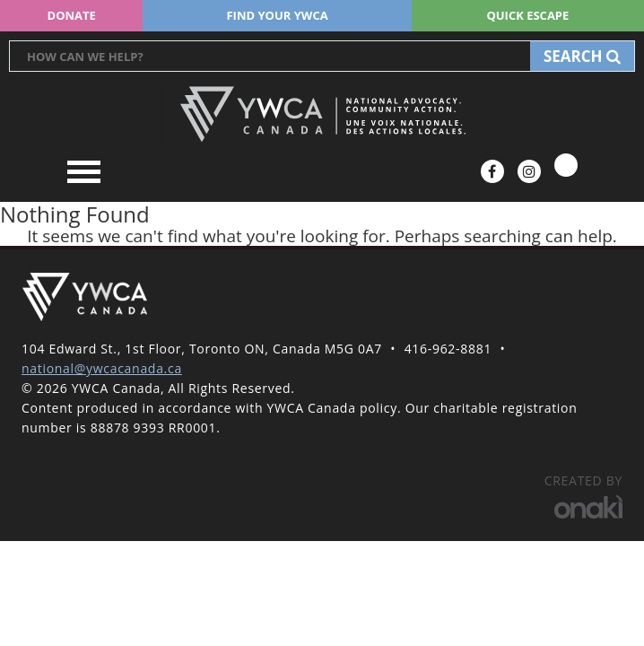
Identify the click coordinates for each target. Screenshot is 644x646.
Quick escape (527, 15)
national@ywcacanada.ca (102, 368)
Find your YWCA (277, 15)
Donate (72, 15)
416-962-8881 (448, 349)
